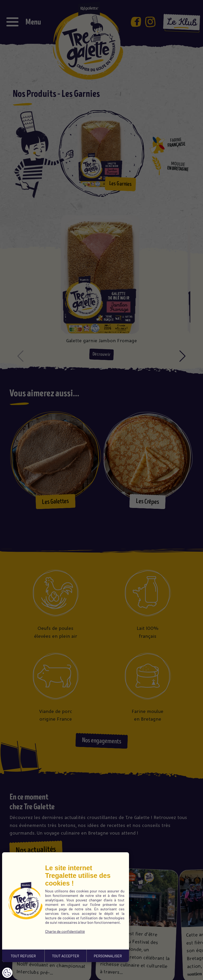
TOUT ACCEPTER (65, 956)
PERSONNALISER (108, 956)
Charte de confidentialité (65, 931)
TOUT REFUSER (23, 956)
